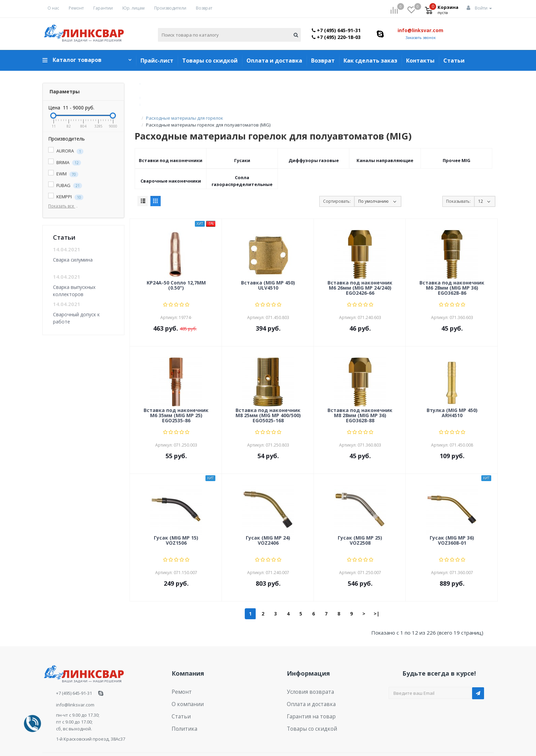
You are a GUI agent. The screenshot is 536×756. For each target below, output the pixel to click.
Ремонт (76, 8)
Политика (182, 702)
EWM (63, 174)
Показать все (64, 206)
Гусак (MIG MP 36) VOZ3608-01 (452, 520)
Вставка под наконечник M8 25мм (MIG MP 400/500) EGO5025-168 (268, 395)
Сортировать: (337, 181)
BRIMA (65, 163)
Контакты (420, 61)
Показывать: (458, 181)
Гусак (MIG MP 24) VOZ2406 (268, 520)
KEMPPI (66, 197)
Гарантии (103, 8)
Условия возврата (307, 671)
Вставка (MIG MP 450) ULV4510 (268, 265)
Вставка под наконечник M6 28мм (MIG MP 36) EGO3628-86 (452, 268)
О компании (185, 681)
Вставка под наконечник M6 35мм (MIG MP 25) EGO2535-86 (176, 395)
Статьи (454, 61)
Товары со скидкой (210, 61)
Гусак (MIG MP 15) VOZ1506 (176, 520)
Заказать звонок (421, 37)
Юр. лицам (133, 8)
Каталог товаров (77, 60)
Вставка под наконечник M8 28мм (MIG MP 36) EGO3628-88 (360, 395)
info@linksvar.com (420, 30)
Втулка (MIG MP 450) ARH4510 (452, 393)
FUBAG (65, 185)
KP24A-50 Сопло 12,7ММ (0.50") (176, 265)
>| (377, 593)
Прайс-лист (157, 61)
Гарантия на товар (307, 692)
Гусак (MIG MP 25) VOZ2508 (360, 520)
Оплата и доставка (274, 61)
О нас (53, 8)
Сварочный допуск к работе (76, 318)
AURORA (66, 151)
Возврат (204, 8)
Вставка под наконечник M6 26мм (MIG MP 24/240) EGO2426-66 (360, 268)
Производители (170, 8)
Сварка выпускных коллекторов (74, 290)
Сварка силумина (73, 260)
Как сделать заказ (370, 61)
